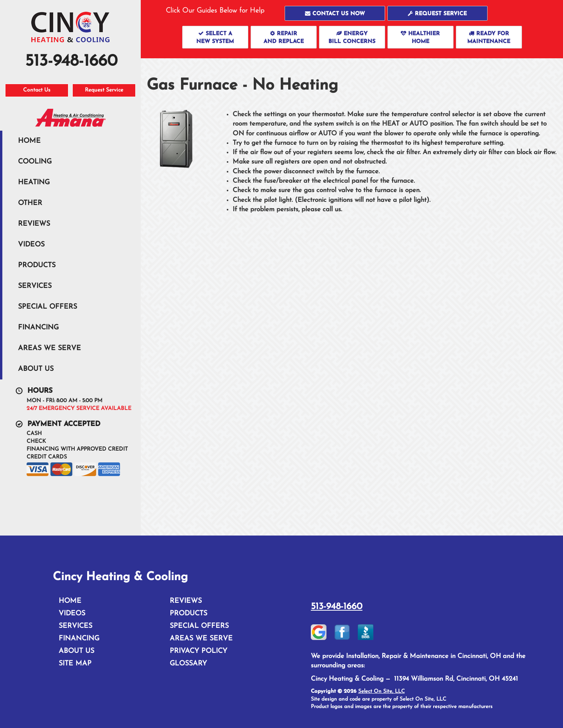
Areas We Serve (49, 348)
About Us (36, 369)
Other (30, 203)
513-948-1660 (337, 607)
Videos (31, 245)
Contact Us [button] (37, 90)
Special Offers (48, 307)
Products (37, 265)
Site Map (75, 664)
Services (35, 286)
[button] (335, 13)
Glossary (188, 664)
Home (29, 141)
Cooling (35, 162)
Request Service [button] (104, 90)
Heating (34, 182)
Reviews (34, 224)
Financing (38, 328)
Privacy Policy (198, 651)
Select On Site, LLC (381, 691)
